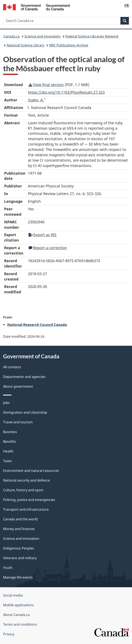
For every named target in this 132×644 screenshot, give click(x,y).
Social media (13, 595)
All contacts (12, 367)
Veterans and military (20, 558)
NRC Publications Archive (69, 45)
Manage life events (18, 577)
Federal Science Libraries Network (92, 36)
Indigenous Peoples (19, 548)
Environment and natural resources (31, 471)
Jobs (6, 403)
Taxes (7, 461)
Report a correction (48, 248)
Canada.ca (12, 36)
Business (10, 432)
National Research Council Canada (37, 324)
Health (8, 451)
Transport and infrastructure (26, 509)
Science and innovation (43, 36)
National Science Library (25, 45)
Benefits (10, 442)
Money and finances (19, 529)
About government (18, 386)
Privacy (9, 634)
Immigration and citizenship (25, 412)
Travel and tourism (18, 422)
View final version (46, 85)
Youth (8, 568)
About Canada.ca (16, 615)
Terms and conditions (20, 624)
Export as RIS (43, 235)
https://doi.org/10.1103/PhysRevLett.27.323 (66, 92)
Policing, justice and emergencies (29, 500)
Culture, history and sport (23, 490)
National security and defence (26, 480)
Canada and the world (20, 519)
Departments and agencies (24, 377)
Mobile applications (18, 605)
